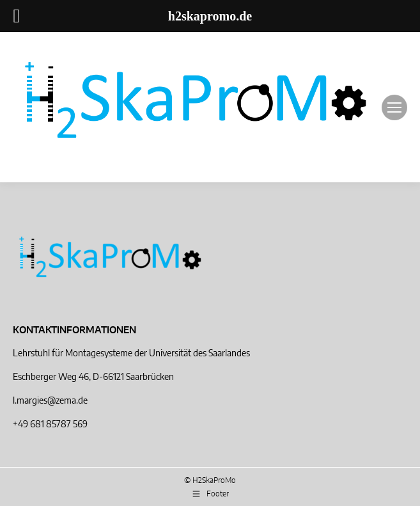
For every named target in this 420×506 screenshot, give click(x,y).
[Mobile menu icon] (394, 107)
